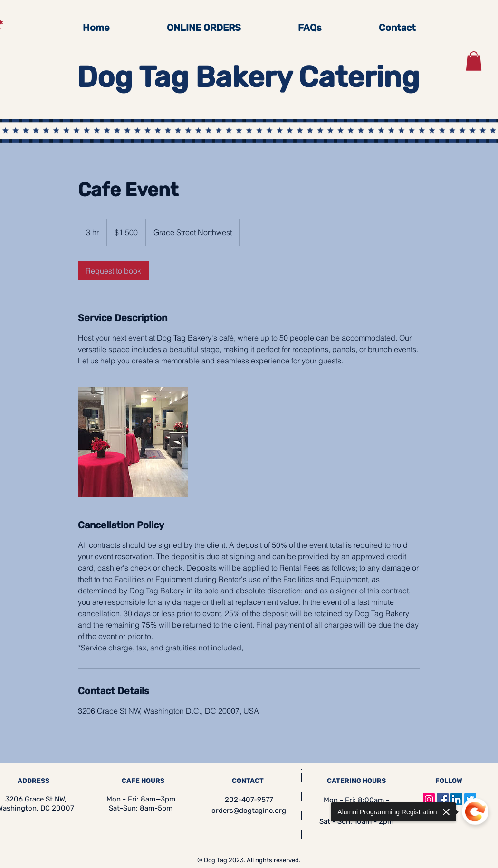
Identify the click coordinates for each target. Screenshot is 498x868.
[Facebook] (443, 799)
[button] (474, 61)
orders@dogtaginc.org (249, 811)
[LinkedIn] (456, 799)
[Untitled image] (133, 442)
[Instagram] (429, 799)
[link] (113, 271)
